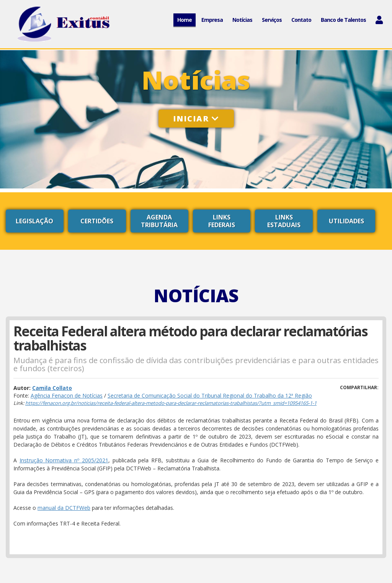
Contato (301, 20)
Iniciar (196, 119)
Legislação (34, 221)
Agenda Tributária (159, 221)
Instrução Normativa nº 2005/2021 (64, 460)
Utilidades (346, 221)
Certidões (97, 221)
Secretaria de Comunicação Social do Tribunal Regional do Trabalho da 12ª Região (210, 395)
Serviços (272, 20)
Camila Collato (52, 388)
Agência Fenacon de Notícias (67, 395)
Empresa (212, 20)
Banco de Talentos (343, 20)
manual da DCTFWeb (64, 508)
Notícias (242, 20)
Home (185, 20)
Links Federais (222, 221)
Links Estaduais (284, 221)
